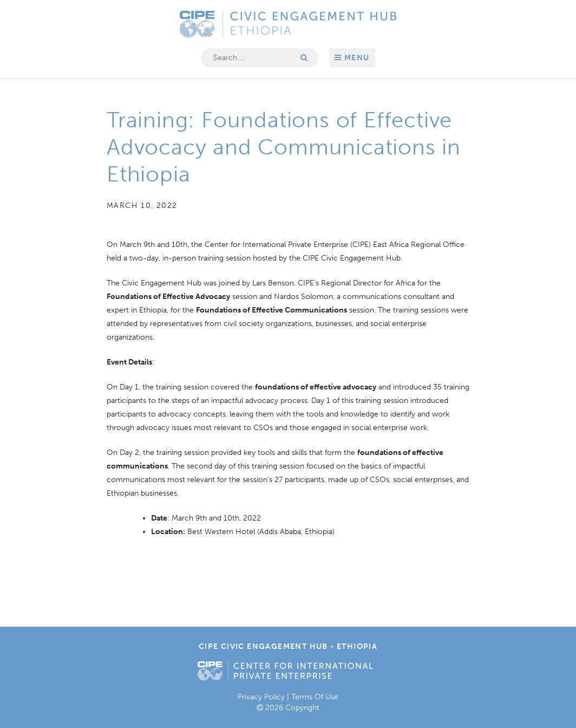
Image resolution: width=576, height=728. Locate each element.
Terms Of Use (315, 697)
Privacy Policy (261, 697)
